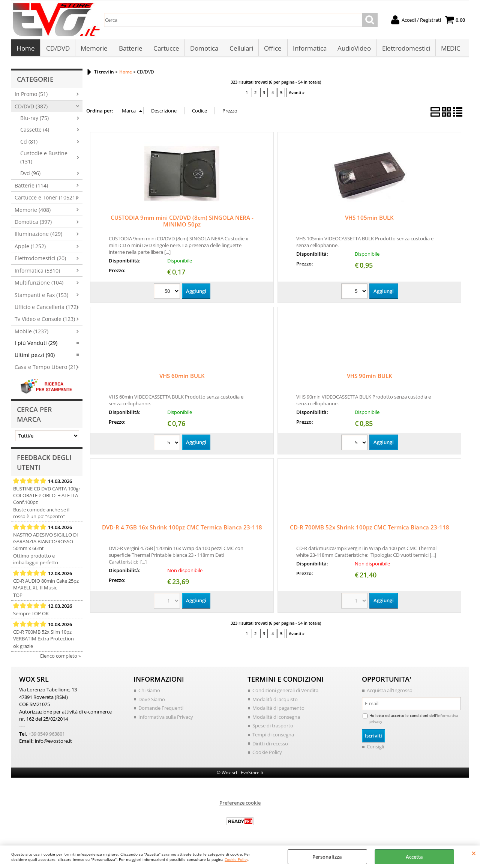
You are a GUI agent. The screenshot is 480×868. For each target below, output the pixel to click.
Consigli (375, 748)
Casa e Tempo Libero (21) (46, 369)
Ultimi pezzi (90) (35, 357)
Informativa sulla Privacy (166, 719)
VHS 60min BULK (182, 378)
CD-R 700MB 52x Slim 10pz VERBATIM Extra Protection (43, 637)
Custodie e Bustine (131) (44, 159)
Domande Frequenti (161, 710)
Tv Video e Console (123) (45, 321)
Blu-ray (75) (34, 120)
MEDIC (449, 49)
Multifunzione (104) (39, 285)
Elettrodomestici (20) (40, 260)
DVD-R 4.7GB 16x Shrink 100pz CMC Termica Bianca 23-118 (182, 529)
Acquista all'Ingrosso (390, 693)
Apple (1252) (30, 248)
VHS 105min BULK (369, 220)
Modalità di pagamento (278, 710)
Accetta (414, 857)
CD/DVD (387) (31, 108)
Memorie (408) (33, 212)
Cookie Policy (236, 859)
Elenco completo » (60, 658)
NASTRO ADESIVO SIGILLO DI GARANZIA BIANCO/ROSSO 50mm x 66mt (46, 544)
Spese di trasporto (273, 728)
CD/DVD (58, 49)
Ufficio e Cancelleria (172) (46, 309)
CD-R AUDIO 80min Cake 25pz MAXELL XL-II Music (46, 586)
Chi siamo (149, 693)
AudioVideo (353, 49)
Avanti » (297, 94)
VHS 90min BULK (370, 378)
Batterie (130, 49)
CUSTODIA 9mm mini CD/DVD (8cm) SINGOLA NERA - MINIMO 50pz (182, 223)
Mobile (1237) (31, 333)
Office (272, 49)
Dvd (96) (30, 175)
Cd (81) (29, 143)
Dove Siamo (152, 701)
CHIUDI (474, 853)
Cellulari (240, 49)
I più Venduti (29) (36, 345)
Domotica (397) (33, 224)
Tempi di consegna (273, 736)
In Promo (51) (31, 96)
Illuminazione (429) (38, 236)
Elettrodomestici (404, 49)
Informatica (308, 49)
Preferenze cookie (240, 805)
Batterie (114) (31, 187)
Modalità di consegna (276, 719)
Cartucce (166, 49)
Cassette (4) (35, 132)
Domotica (203, 49)
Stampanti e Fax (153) (41, 297)
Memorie (94, 49)
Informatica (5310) (37, 272)
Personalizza (327, 857)
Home (26, 49)
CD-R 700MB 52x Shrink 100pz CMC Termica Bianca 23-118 (370, 529)
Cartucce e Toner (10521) (46, 200)
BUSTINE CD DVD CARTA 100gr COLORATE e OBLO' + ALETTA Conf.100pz (47, 498)
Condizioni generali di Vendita (285, 693)
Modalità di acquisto (275, 701)
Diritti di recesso (270, 745)
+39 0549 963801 (47, 736)
